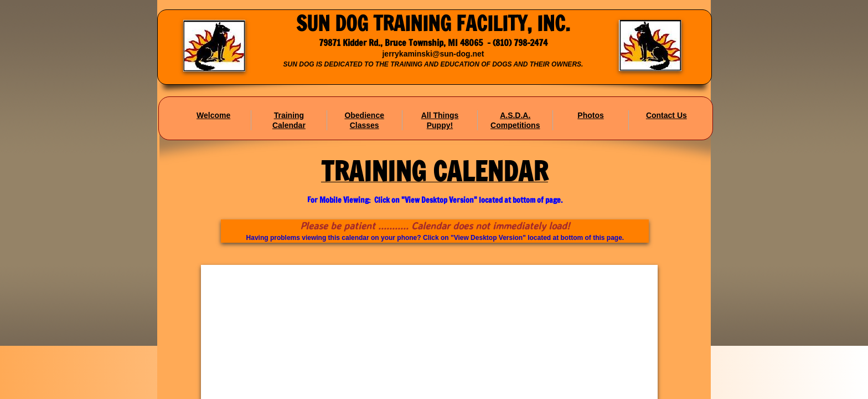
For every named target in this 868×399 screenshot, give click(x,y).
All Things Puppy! (440, 120)
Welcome (213, 115)
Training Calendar (289, 120)
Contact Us (666, 115)
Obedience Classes (364, 120)
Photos (590, 115)
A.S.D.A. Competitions (515, 120)
